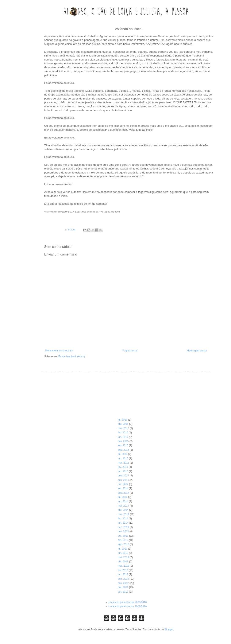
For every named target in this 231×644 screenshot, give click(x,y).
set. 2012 (123, 592)
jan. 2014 (123, 523)
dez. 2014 (123, 476)
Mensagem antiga (197, 351)
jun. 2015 (123, 458)
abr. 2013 (123, 562)
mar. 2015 (123, 463)
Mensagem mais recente (59, 351)
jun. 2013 (123, 553)
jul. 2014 (122, 497)
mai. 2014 (123, 506)
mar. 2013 (123, 566)
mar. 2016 (123, 428)
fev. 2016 (123, 433)
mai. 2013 (123, 557)
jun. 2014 (123, 501)
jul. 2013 (122, 549)
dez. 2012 (123, 579)
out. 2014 (123, 484)
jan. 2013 (123, 574)
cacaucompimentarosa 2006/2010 (128, 602)
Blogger (169, 629)
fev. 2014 (123, 519)
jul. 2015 (122, 454)
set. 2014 (123, 488)
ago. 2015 (123, 450)
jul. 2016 (122, 420)
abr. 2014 (123, 510)
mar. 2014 (123, 514)
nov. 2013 (123, 531)
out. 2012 (123, 587)
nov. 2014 (123, 480)
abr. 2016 (123, 424)
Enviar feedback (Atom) (72, 356)
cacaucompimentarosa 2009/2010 (128, 606)
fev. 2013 (123, 570)
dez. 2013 (123, 527)
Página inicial (130, 351)
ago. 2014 (123, 493)
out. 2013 (123, 536)
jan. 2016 (123, 437)
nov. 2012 (123, 583)
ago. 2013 (123, 544)
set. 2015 (123, 445)
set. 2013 (123, 540)
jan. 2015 (123, 471)
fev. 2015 (123, 467)
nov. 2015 (123, 441)
